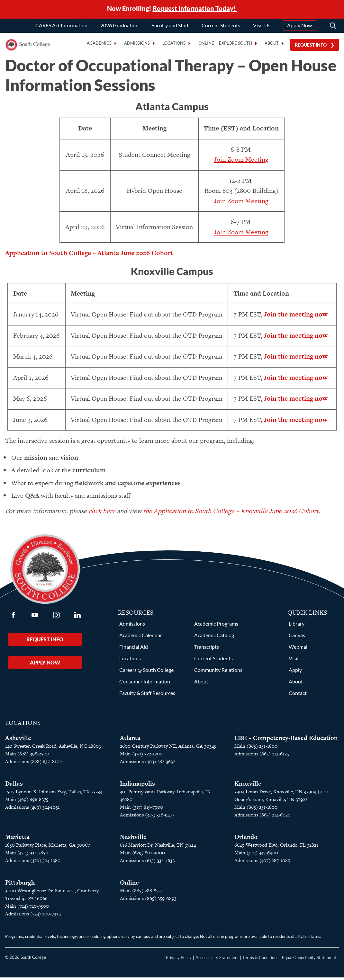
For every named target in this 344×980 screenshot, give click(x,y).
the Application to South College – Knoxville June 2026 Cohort (231, 513)
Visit (294, 661)
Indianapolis (137, 786)
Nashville (133, 839)
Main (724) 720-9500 (27, 909)
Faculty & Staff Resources (147, 695)
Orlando (246, 839)
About (201, 684)
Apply (295, 672)
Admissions (132, 626)
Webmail (299, 649)
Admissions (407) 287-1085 (262, 863)
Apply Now (299, 27)
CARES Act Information (61, 27)
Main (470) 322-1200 (141, 756)
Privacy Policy (179, 960)
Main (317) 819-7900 (141, 810)
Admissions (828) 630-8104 (33, 764)
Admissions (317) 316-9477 (147, 817)
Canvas (297, 638)
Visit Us (262, 27)
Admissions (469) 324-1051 (32, 810)
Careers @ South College (146, 672)
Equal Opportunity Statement (309, 960)
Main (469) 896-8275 (27, 802)
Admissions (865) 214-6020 (263, 817)
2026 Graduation (119, 27)
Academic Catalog (214, 638)
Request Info (311, 46)
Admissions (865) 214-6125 (262, 756)
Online (206, 45)
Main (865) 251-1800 (256, 748)
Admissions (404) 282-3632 (148, 764)
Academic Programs (216, 626)
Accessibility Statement (217, 960)
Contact (298, 695)
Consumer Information (145, 684)
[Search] (333, 27)
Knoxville (248, 786)
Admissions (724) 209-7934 (33, 916)
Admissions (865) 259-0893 (148, 901)
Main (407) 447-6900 (256, 855)
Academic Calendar (141, 638)
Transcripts (207, 649)
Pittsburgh (20, 885)
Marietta (17, 839)
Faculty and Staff (170, 27)
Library (297, 626)
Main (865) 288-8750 (142, 893)
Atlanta (130, 740)
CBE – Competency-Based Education (286, 740)
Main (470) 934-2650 (27, 855)
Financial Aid (134, 649)
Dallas (14, 786)
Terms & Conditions (260, 960)
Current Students (221, 27)
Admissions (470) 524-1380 (33, 863)
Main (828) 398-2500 (27, 756)
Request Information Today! (195, 9)
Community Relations (218, 672)
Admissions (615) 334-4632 (147, 863)
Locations (130, 661)
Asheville (18, 740)
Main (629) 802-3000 (142, 855)
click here (102, 513)
